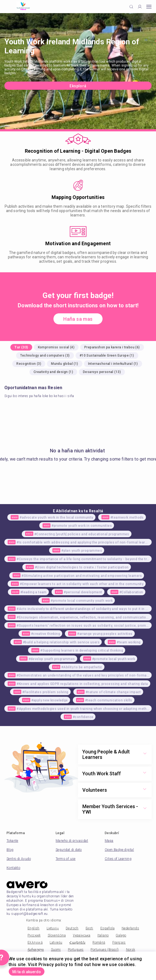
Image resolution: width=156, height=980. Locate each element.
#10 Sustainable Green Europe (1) (107, 355)
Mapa (109, 841)
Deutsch (72, 928)
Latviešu (56, 943)
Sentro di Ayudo (19, 859)
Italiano (103, 935)
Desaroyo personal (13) (102, 372)
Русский (34, 935)
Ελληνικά (35, 943)
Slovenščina (57, 935)
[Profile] (140, 7)
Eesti (89, 928)
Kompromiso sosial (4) (56, 347)
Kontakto (13, 868)
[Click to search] (131, 7)
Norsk (131, 950)
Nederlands (130, 928)
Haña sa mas (78, 319)
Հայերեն (77, 943)
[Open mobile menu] (149, 7)
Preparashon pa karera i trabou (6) (112, 347)
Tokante (12, 841)
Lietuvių (53, 928)
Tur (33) (21, 347)
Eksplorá (78, 86)
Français (119, 943)
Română (99, 943)
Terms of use (66, 859)
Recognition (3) (29, 364)
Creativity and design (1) (53, 372)
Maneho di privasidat (72, 841)
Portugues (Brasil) (105, 950)
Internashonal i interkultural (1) (113, 364)
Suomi (56, 950)
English (34, 928)
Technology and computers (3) (45, 355)
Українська (82, 935)
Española (107, 928)
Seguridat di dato (69, 850)
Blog (10, 850)
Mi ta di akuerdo (27, 972)
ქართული (36, 950)
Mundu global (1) (64, 364)
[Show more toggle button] (145, 754)
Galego (121, 935)
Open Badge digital (119, 850)
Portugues (76, 950)
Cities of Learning (118, 859)
